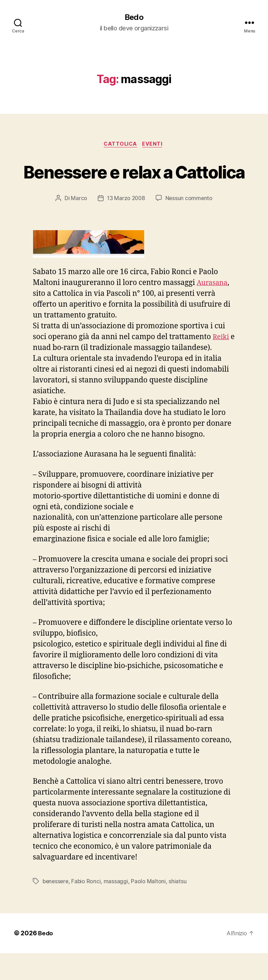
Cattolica (120, 145)
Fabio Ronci (88, 908)
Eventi (155, 145)
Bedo (134, 17)
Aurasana (214, 310)
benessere (56, 908)
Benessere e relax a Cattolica (134, 185)
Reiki (221, 364)
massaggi (118, 908)
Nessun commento (190, 225)
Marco (78, 225)
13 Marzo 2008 (126, 225)
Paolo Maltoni (150, 908)
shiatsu (180, 908)
